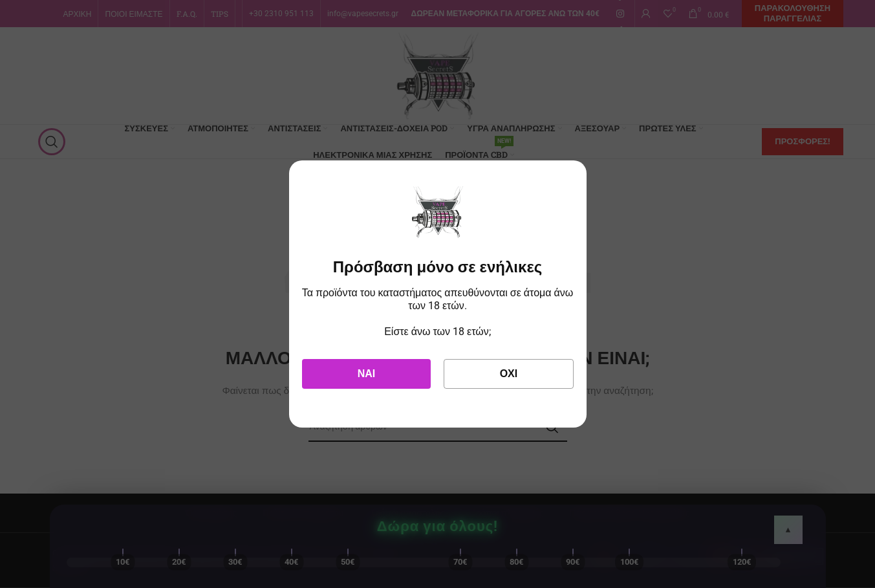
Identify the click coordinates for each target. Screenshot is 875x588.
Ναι (367, 374)
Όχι (509, 374)
